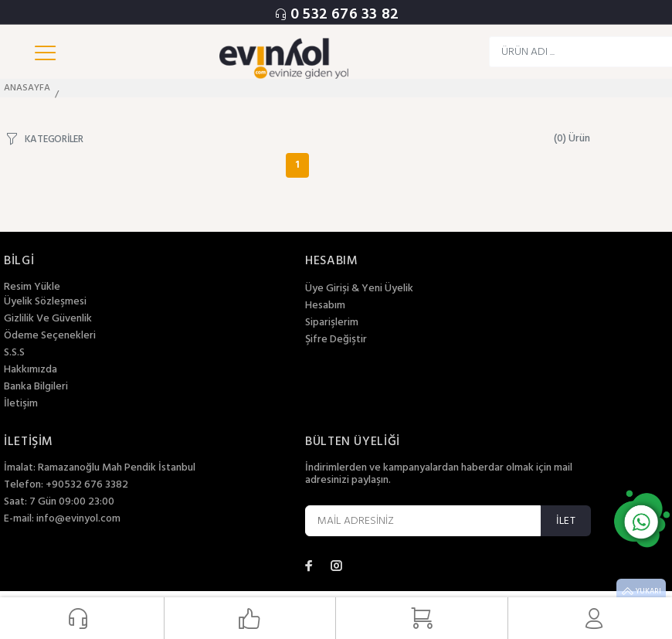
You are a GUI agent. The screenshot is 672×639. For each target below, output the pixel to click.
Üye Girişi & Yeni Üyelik (359, 289)
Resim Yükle (32, 287)
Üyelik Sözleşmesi (45, 302)
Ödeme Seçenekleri (50, 336)
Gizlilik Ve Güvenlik (48, 319)
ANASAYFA (27, 88)
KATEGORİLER (54, 139)
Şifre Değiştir (336, 340)
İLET (566, 521)
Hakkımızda (31, 370)
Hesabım (325, 306)
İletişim (21, 404)
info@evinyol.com (78, 519)
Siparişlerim (332, 323)
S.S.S (14, 353)
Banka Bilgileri (36, 387)
